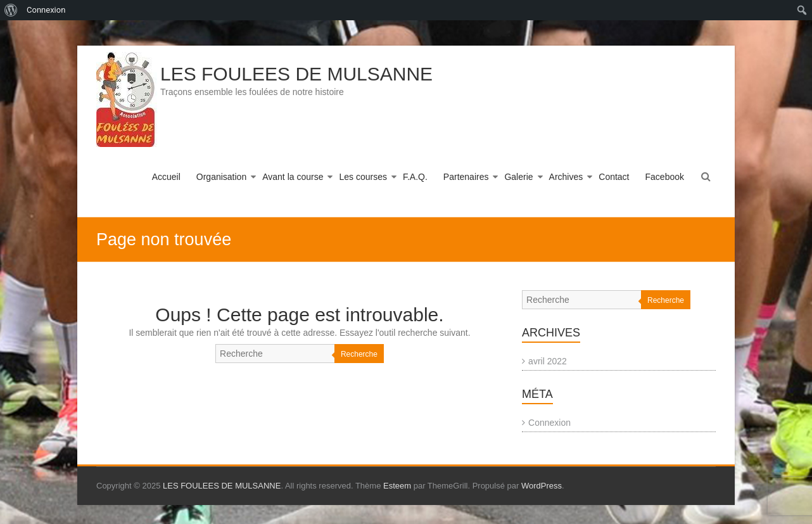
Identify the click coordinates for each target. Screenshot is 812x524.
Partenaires (466, 177)
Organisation (221, 177)
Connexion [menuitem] (46, 10)
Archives (566, 177)
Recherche (359, 354)
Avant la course (293, 177)
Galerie (518, 177)
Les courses (363, 177)
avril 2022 (548, 361)
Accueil (166, 177)
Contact (614, 177)
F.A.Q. (415, 177)
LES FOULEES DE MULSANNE (296, 74)
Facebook (665, 177)
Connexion (549, 423)
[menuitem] (11, 10)
